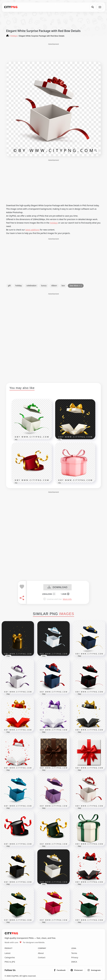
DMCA (74, 962)
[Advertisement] (53, 52)
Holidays (54, 223)
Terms (74, 953)
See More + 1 (76, 286)
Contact (42, 958)
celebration (31, 286)
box (63, 286)
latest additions (32, 230)
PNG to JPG (10, 962)
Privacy (75, 958)
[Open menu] (100, 7)
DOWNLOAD (57, 587)
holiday (19, 286)
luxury (44, 286)
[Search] (93, 7)
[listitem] (60, 970)
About (41, 953)
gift (9, 286)
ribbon (54, 286)
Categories (10, 958)
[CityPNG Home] (11, 7)
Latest (8, 953)
